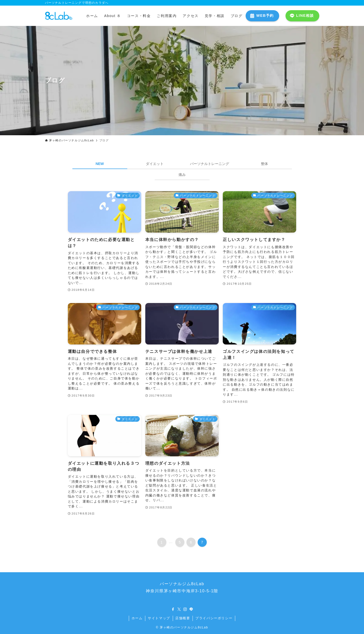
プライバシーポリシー (214, 618)
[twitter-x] (179, 609)
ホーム (137, 618)
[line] (191, 609)
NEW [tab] (100, 164)
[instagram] (185, 609)
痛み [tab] (182, 175)
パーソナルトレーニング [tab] (210, 164)
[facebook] (173, 609)
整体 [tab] (264, 164)
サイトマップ (159, 618)
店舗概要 (183, 618)
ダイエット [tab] (155, 164)
